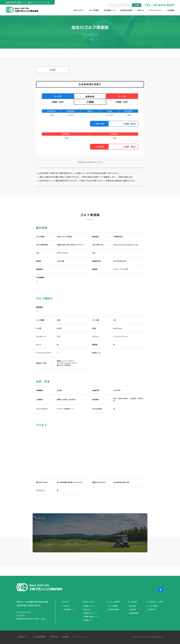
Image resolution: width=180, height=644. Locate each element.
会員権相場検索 (40, 637)
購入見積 (133, 606)
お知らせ (67, 606)
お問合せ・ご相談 (155, 602)
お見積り (133, 602)
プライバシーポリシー (82, 637)
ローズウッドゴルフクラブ (67, 363)
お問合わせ (152, 609)
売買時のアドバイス (91, 613)
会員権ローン (88, 620)
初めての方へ (89, 602)
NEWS (66, 602)
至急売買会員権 (114, 609)
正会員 (53, 70)
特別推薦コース (69, 609)
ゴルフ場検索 (113, 602)
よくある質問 (153, 606)
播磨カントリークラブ (65, 361)
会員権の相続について (91, 617)
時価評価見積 (134, 613)
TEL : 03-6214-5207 (160, 5)
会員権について (89, 606)
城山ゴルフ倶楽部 (64, 365)
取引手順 (87, 609)
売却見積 (133, 609)
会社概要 (65, 637)
